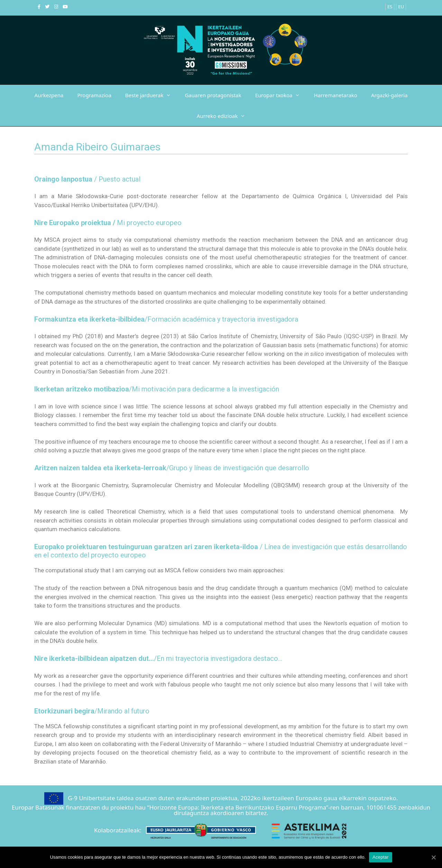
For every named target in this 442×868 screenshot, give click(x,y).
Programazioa (94, 95)
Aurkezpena (49, 95)
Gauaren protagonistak (213, 95)
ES (390, 7)
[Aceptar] (433, 857)
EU (401, 7)
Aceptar (381, 857)
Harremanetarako (335, 95)
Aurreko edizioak (224, 116)
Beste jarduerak (152, 95)
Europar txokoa (281, 95)
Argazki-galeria (389, 95)
